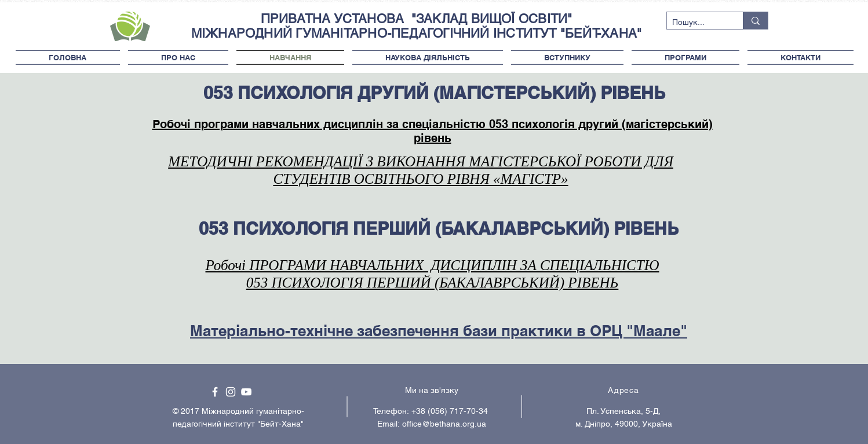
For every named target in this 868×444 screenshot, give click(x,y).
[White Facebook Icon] (215, 392)
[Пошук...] (695, 23)
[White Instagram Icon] (231, 392)
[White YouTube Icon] (246, 392)
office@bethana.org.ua (444, 424)
